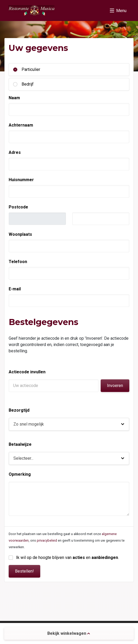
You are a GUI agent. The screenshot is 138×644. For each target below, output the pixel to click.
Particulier (31, 69)
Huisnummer (21, 180)
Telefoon (18, 262)
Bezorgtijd (19, 410)
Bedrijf (28, 84)
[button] (69, 424)
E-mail (15, 289)
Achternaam (21, 125)
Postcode (18, 207)
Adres (15, 152)
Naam (14, 98)
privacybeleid (47, 540)
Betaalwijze (20, 444)
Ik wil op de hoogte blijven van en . (67, 557)
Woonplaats (20, 234)
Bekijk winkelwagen (69, 633)
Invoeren (115, 386)
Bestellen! (24, 571)
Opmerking (20, 474)
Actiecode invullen (27, 372)
